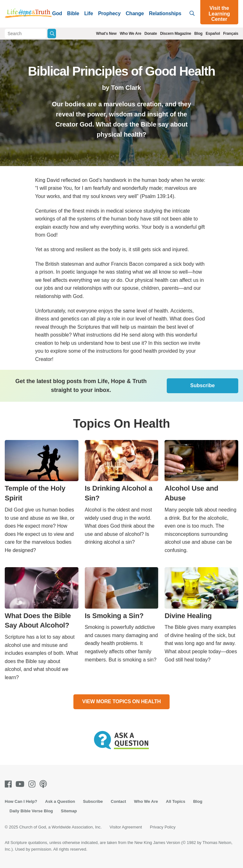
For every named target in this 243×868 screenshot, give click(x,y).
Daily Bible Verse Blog (31, 811)
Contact (118, 801)
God (57, 13)
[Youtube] (21, 784)
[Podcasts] (44, 784)
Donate (150, 34)
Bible (73, 13)
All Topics (175, 801)
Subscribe (202, 385)
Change (135, 13)
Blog (198, 34)
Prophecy (109, 13)
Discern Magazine (176, 34)
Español (213, 34)
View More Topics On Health (121, 701)
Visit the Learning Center (219, 14)
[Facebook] (9, 784)
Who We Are (130, 34)
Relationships (165, 13)
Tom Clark (126, 88)
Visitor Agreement (126, 827)
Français (231, 34)
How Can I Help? (21, 801)
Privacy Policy (163, 827)
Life (89, 13)
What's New (106, 34)
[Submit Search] (52, 34)
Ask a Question (60, 801)
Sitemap (69, 811)
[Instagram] (33, 784)
